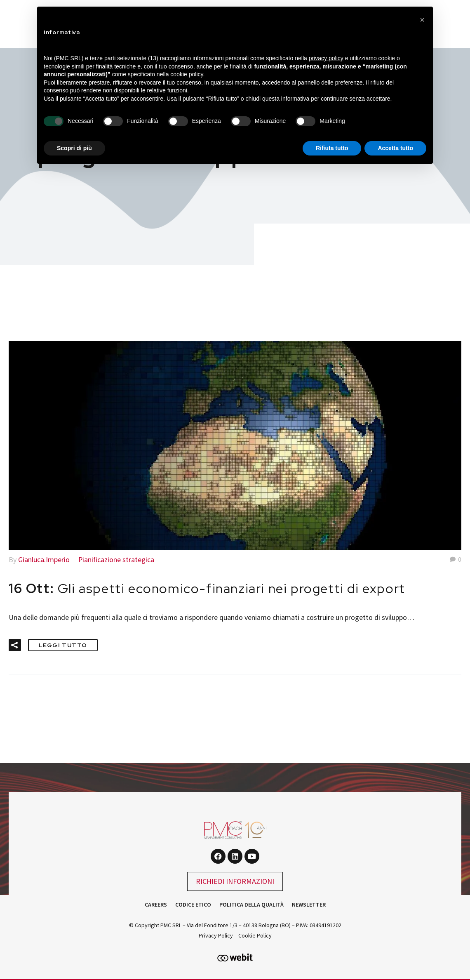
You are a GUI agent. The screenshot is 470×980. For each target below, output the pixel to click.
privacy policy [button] (326, 58)
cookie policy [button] (187, 74)
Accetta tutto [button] (395, 148)
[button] (15, 645)
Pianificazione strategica (117, 559)
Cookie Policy (255, 935)
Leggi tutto (63, 645)
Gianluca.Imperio (44, 559)
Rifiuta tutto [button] (332, 148)
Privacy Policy (216, 935)
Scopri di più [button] (74, 148)
